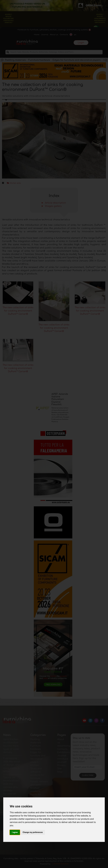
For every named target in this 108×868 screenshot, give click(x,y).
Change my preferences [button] (33, 832)
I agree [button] (15, 832)
